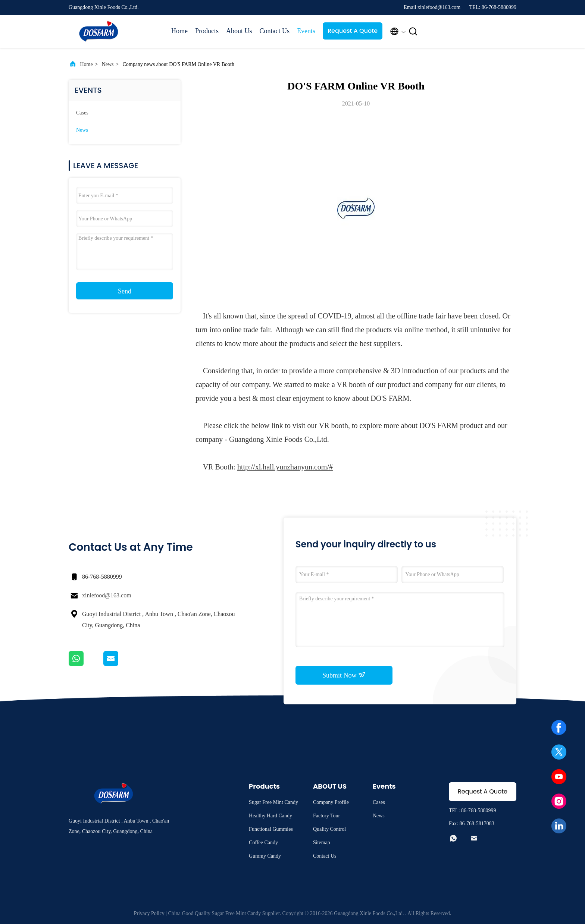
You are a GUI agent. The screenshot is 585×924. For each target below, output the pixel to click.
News (108, 64)
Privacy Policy (149, 913)
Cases (82, 113)
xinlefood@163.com (107, 595)
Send (125, 291)
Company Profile (331, 802)
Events (306, 31)
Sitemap (322, 843)
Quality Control (329, 829)
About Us (239, 31)
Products (207, 31)
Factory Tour (326, 816)
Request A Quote (353, 31)
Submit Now (344, 675)
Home (179, 31)
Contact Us (275, 31)
